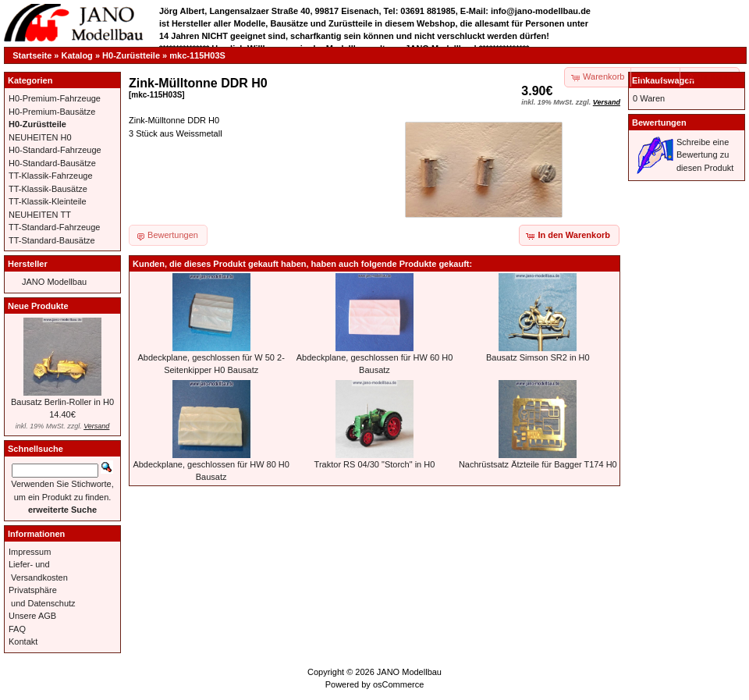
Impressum (30, 552)
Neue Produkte (38, 306)
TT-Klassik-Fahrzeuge (51, 176)
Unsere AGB (32, 616)
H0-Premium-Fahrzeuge (55, 98)
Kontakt (23, 641)
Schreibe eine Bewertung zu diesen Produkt (705, 155)
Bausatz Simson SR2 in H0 (538, 357)
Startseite (32, 55)
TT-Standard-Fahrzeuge (54, 227)
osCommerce (398, 684)
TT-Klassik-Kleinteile (48, 201)
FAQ (17, 629)
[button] (656, 77)
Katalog (77, 55)
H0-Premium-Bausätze (52, 112)
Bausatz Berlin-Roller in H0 (62, 402)
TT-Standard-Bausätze (52, 240)
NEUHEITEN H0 (40, 137)
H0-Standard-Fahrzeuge (55, 150)
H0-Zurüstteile (131, 55)
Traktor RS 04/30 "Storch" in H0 (375, 464)
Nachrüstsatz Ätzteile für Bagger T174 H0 (538, 464)
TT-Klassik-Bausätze (48, 189)
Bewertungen (659, 123)
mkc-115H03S (197, 55)
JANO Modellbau (54, 282)
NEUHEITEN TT (40, 215)
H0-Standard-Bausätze (52, 163)
